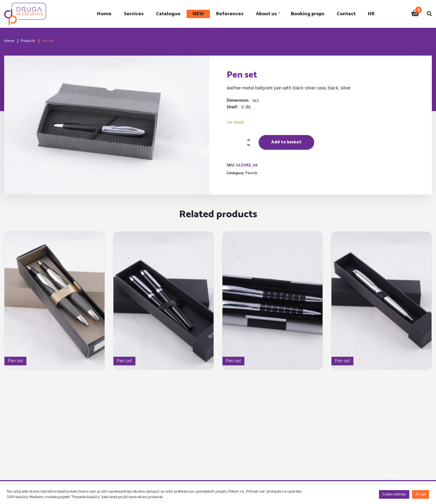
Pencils (251, 173)
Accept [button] (421, 494)
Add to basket (286, 142)
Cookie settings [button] (394, 494)
